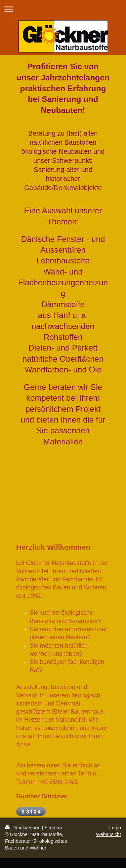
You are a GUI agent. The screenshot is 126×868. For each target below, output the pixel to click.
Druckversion (23, 828)
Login (115, 828)
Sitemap (53, 828)
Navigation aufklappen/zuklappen (63, 9)
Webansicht (109, 834)
